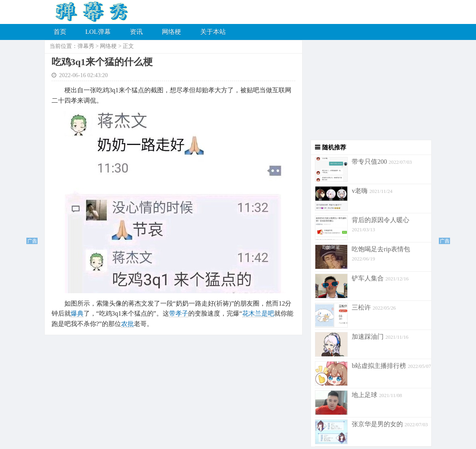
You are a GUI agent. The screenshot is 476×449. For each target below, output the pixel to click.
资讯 (136, 32)
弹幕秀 (86, 46)
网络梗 (171, 32)
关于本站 (213, 32)
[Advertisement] (367, 90)
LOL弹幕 (98, 32)
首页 (60, 32)
